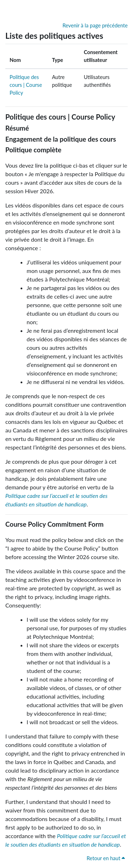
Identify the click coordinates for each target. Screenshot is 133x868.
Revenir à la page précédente (95, 25)
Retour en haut (106, 858)
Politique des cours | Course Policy (26, 85)
